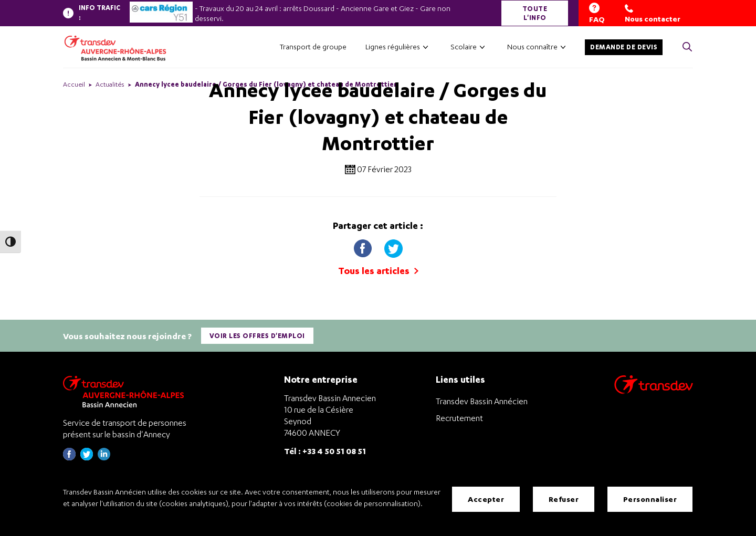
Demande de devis (624, 47)
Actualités (110, 84)
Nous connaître (532, 46)
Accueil (74, 84)
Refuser (564, 499)
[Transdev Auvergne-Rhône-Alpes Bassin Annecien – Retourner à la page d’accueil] (126, 391)
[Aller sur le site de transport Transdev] (654, 391)
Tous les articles (378, 271)
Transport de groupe (313, 46)
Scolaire (464, 46)
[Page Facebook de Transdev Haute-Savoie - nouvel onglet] (69, 457)
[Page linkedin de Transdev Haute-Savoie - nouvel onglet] (104, 457)
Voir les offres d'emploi (257, 336)
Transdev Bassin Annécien (482, 401)
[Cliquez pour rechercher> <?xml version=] (687, 48)
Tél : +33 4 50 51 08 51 (325, 450)
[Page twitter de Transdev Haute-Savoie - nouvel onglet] (87, 457)
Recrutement (459, 417)
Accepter (486, 499)
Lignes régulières (393, 46)
